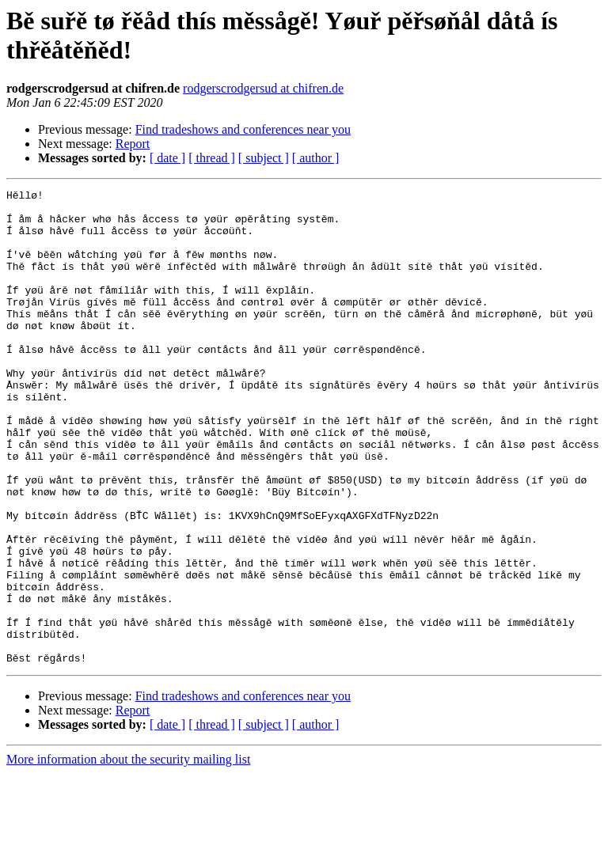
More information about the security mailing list (128, 854)
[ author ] (316, 158)
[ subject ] (264, 158)
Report (133, 144)
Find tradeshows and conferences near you (243, 129)
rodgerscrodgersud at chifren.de (263, 88)
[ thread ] (212, 158)
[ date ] (167, 158)
